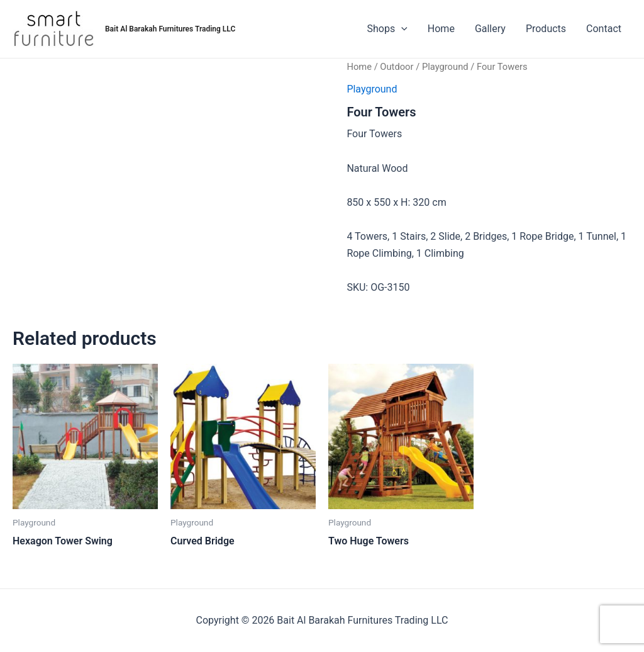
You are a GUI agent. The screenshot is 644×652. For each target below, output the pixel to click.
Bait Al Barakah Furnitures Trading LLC (170, 29)
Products (546, 29)
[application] (401, 29)
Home (441, 29)
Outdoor (397, 67)
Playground (445, 67)
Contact (604, 29)
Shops (387, 29)
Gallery (490, 29)
